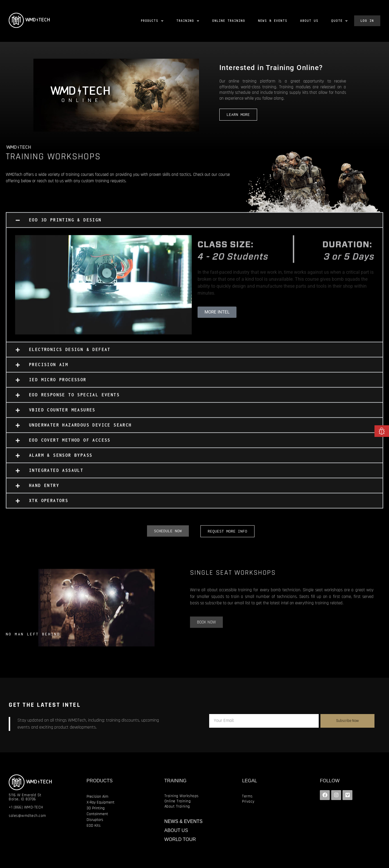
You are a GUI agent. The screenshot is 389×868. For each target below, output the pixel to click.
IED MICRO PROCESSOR (58, 384)
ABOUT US (176, 830)
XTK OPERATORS (49, 505)
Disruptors (95, 820)
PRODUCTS (100, 781)
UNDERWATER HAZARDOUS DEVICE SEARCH (80, 429)
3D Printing (96, 808)
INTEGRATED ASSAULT (56, 475)
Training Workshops (182, 796)
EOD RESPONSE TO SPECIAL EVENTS (74, 399)
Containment (97, 814)
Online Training (178, 801)
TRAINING (175, 781)
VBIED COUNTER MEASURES (62, 414)
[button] (194, 224)
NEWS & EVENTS (184, 821)
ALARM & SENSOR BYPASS (61, 459)
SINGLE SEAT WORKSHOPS (233, 577)
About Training (177, 806)
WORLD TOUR (180, 839)
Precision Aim (97, 797)
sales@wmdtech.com (27, 816)
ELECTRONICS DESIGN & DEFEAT (70, 354)
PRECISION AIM (49, 369)
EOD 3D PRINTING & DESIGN (65, 224)
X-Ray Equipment (101, 802)
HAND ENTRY (44, 490)
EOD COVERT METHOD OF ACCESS (70, 444)
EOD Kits (94, 826)
